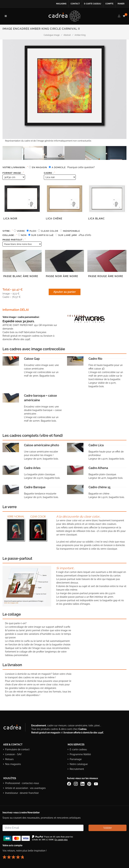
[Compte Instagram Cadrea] (76, 784)
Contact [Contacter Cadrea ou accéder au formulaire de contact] (75, 4)
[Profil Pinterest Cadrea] (90, 784)
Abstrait (67, 35)
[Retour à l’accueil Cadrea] (65, 16)
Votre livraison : (15, 167)
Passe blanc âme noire (21, 276)
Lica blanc (96, 219)
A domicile (59, 167)
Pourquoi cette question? (81, 167)
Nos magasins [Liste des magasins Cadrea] (13, 764)
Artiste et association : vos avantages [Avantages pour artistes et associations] (25, 788)
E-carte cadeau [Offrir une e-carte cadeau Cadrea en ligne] (93, 4)
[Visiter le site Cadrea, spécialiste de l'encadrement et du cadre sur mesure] (16, 728)
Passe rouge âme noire (106, 276)
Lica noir (10, 219)
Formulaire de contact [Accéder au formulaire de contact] (17, 749)
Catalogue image (52, 35)
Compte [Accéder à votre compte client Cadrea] (109, 4)
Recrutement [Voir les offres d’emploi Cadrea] (77, 769)
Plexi (33, 231)
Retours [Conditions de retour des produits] (9, 759)
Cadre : (50, 173)
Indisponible (71, 231)
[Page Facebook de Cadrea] (69, 784)
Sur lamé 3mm (68, 235)
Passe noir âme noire (62, 276)
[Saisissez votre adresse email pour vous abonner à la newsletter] (43, 828)
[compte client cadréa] (119, 16)
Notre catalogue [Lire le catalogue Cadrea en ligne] (79, 764)
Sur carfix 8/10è (42, 235)
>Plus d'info (85, 235)
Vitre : (8, 231)
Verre (21, 231)
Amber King (80, 35)
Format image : (13, 173)
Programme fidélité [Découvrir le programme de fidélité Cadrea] (80, 754)
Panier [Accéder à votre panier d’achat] (121, 4)
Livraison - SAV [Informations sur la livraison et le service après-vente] (13, 754)
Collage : (10, 235)
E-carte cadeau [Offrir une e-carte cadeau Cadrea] (78, 749)
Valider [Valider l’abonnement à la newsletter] (108, 828)
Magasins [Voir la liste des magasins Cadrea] (61, 4)
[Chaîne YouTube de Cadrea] (96, 784)
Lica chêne (54, 219)
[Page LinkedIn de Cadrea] (83, 784)
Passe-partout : (14, 240)
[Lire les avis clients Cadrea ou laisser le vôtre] (15, 856)
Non (24, 235)
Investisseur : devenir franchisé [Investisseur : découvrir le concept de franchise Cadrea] (22, 793)
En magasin (39, 167)
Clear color (50, 231)
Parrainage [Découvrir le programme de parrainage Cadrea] (76, 759)
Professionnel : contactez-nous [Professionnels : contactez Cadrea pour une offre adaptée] (22, 783)
